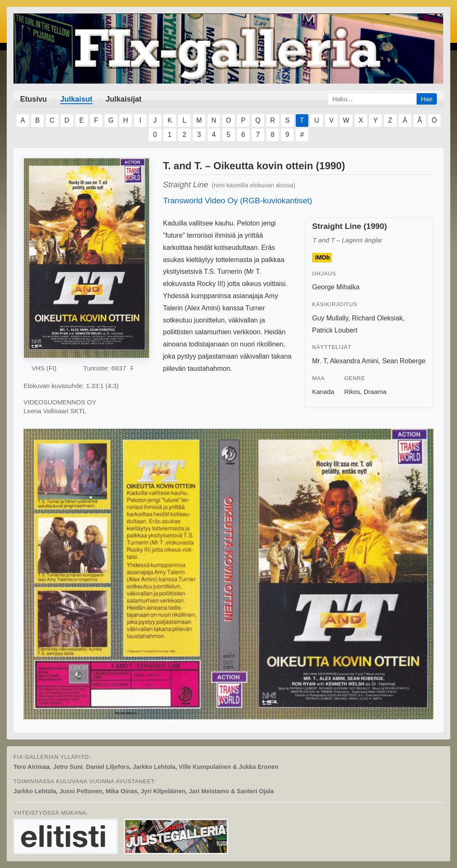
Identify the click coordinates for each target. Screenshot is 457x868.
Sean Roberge (404, 361)
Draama (375, 392)
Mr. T (319, 361)
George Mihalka (336, 287)
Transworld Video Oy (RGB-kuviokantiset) (238, 201)
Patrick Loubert (335, 330)
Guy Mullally (330, 318)
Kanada (323, 392)
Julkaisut (76, 99)
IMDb (322, 257)
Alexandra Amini (354, 361)
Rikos (352, 392)
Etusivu (34, 99)
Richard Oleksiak (377, 318)
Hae (427, 99)
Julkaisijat (124, 99)
